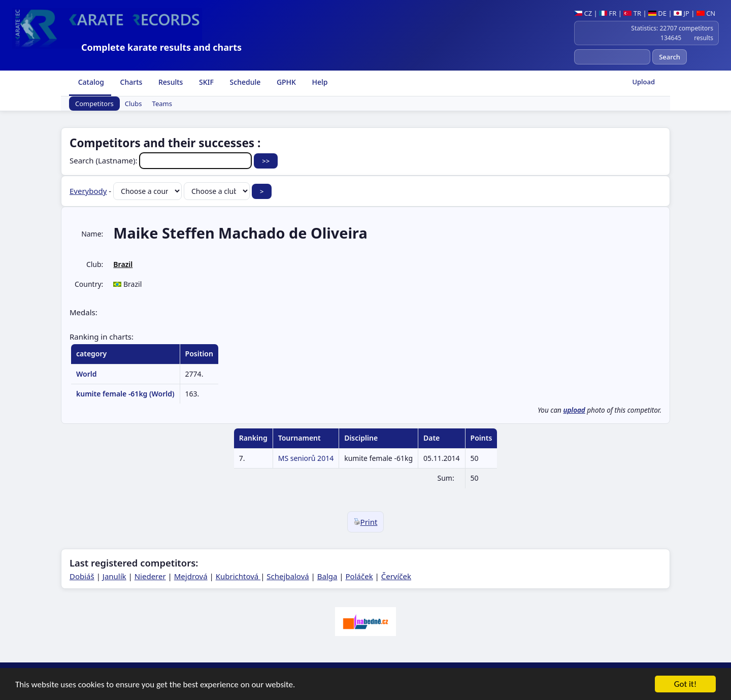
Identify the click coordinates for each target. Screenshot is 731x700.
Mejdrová (191, 576)
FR (608, 13)
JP (682, 13)
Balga (327, 576)
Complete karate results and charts (161, 47)
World (87, 374)
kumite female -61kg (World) (125, 394)
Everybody (88, 191)
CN (706, 13)
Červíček (396, 576)
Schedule (244, 82)
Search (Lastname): (162, 160)
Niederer (150, 576)
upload (574, 410)
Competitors (94, 104)
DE (657, 13)
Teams (162, 104)
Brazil (123, 264)
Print (366, 522)
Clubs (134, 104)
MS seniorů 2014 (306, 458)
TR (632, 13)
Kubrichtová (238, 576)
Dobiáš (82, 576)
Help (319, 82)
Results (170, 82)
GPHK (285, 82)
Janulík (114, 576)
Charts (130, 82)
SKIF (205, 82)
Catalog (90, 82)
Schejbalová (288, 576)
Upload (643, 82)
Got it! (685, 685)
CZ (583, 13)
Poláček (359, 576)
